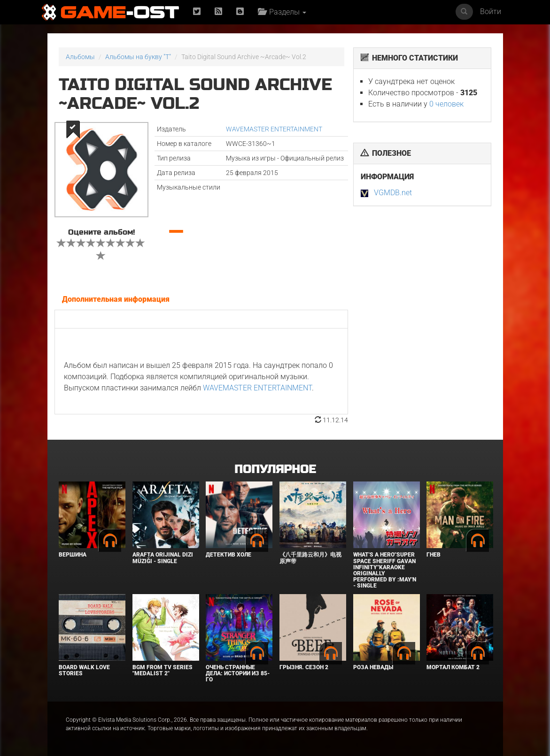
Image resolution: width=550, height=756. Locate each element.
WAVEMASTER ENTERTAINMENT (274, 129)
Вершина (73, 555)
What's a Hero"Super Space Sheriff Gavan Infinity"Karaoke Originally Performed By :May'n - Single (385, 570)
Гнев (434, 555)
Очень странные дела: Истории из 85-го (238, 673)
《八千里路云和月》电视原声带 (310, 558)
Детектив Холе (229, 555)
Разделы (282, 12)
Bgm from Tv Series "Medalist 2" (163, 670)
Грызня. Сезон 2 (304, 667)
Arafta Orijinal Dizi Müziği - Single (163, 558)
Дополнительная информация (116, 299)
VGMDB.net (393, 193)
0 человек (446, 104)
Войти (491, 11)
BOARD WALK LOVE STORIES (84, 670)
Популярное (275, 470)
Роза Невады (373, 667)
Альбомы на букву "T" (138, 57)
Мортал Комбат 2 (453, 667)
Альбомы (80, 57)
